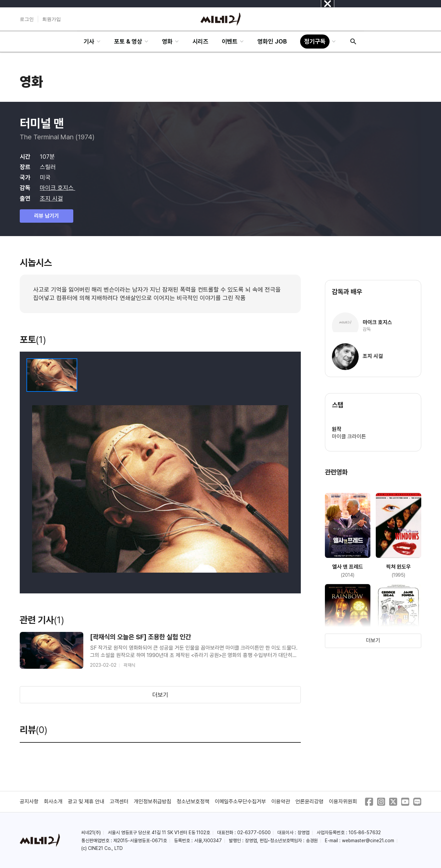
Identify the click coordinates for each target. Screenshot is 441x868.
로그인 (27, 19)
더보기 (160, 695)
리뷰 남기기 (47, 216)
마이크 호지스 (58, 188)
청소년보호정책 (193, 802)
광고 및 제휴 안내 (86, 802)
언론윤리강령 (310, 802)
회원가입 (52, 19)
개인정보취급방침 (153, 802)
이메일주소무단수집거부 (241, 802)
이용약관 (281, 802)
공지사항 (29, 802)
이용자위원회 (343, 802)
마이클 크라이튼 (349, 437)
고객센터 (119, 802)
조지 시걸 (51, 198)
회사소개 (53, 802)
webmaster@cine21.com (368, 841)
